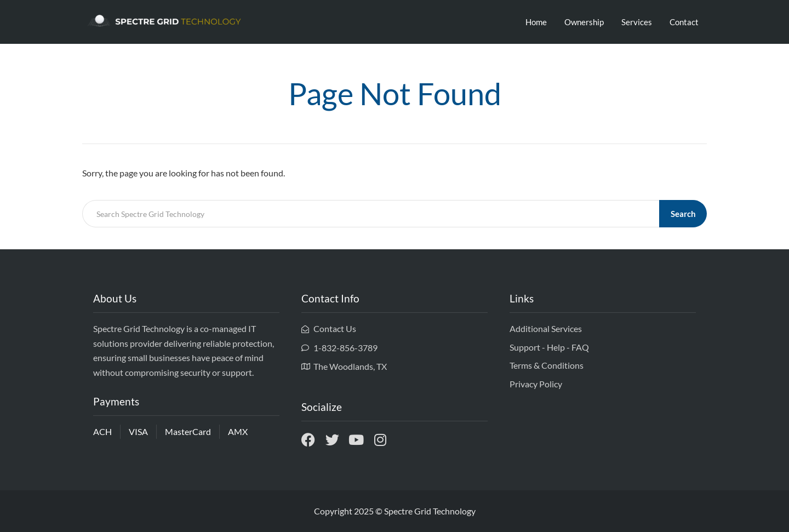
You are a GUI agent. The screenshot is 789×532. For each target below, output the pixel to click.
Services (637, 22)
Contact (684, 22)
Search (683, 214)
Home (536, 22)
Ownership (584, 22)
